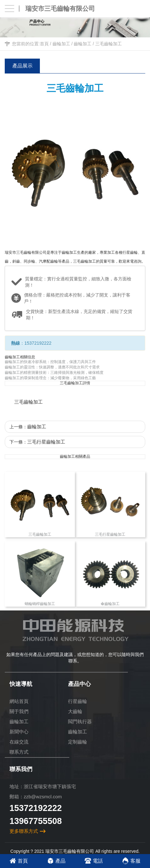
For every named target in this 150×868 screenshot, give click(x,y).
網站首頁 (19, 701)
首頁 (44, 44)
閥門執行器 (80, 721)
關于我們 (19, 711)
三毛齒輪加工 (109, 44)
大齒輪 (75, 711)
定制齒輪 (78, 742)
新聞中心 (19, 732)
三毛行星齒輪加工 (46, 442)
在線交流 (19, 742)
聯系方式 (19, 752)
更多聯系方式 (24, 831)
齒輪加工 (61, 44)
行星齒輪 (78, 701)
